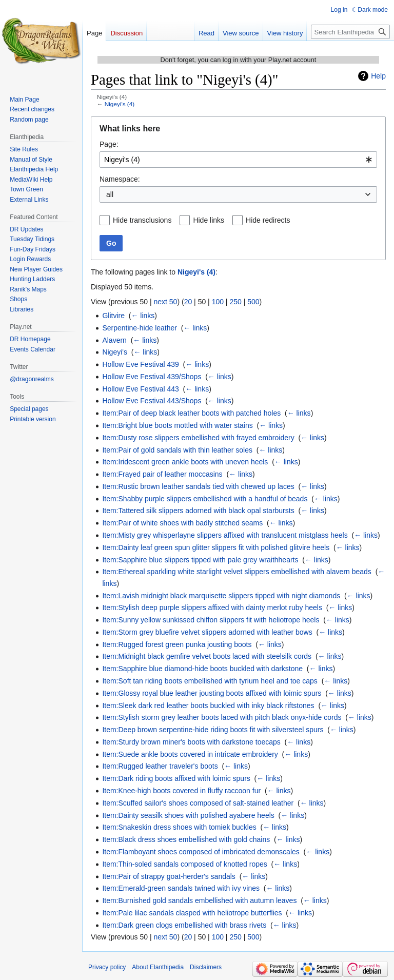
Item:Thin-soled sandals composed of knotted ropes (184, 864)
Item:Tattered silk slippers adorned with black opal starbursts (198, 511)
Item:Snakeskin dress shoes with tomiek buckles (179, 827)
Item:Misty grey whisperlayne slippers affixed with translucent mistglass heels (225, 535)
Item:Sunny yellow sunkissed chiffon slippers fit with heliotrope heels (211, 620)
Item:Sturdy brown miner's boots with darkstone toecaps (191, 742)
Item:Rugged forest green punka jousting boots (177, 644)
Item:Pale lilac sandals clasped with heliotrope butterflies (192, 913)
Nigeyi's (115, 352)
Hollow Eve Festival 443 (140, 389)
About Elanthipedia (158, 967)
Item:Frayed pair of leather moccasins (162, 474)
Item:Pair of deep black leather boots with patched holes (191, 413)
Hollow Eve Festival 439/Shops (152, 377)
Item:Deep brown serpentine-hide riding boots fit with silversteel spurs (213, 730)
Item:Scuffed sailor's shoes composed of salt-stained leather (198, 803)
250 (235, 302)
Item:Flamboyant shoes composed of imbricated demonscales (201, 852)
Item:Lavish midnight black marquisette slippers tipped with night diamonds (221, 596)
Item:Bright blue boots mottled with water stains (177, 425)
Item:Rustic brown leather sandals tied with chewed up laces (198, 486)
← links (143, 316)
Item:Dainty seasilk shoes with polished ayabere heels (188, 815)
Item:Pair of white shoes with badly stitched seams (182, 523)
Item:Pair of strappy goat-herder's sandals (169, 876)
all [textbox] (110, 194)
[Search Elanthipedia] (350, 32)
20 (188, 302)
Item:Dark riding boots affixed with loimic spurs (176, 778)
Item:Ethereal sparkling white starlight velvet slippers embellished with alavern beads (237, 572)
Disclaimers (206, 967)
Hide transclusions (142, 220)
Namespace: (120, 179)
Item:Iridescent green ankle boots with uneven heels (185, 462)
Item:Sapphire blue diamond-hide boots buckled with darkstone (202, 669)
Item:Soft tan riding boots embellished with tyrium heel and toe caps (210, 681)
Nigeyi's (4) (120, 104)
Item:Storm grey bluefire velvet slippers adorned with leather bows (207, 632)
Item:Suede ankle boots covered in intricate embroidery (190, 754)
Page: (109, 144)
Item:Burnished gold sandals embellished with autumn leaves (199, 900)
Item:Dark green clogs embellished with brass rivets (184, 925)
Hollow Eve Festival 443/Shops (152, 401)
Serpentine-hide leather (140, 328)
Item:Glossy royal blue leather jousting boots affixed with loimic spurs (212, 693)
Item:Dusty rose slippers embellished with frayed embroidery (198, 438)
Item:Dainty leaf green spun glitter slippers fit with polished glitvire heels (216, 547)
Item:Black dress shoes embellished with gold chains (186, 839)
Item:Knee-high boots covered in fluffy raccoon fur (181, 791)
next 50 (165, 302)
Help (378, 76)
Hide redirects (268, 220)
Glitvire (113, 316)
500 (253, 302)
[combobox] (238, 160)
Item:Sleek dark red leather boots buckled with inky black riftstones (208, 705)
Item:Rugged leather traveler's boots (160, 766)
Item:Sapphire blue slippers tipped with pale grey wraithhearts (200, 560)
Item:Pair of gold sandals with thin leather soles (177, 450)
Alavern (114, 340)
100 (218, 302)
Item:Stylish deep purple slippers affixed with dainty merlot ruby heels (212, 607)
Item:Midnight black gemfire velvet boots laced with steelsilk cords (207, 656)
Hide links (209, 220)
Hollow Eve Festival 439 (140, 364)
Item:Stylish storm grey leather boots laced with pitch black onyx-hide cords (222, 717)
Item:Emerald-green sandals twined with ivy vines (181, 888)
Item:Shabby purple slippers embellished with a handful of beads (205, 499)
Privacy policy (107, 967)
